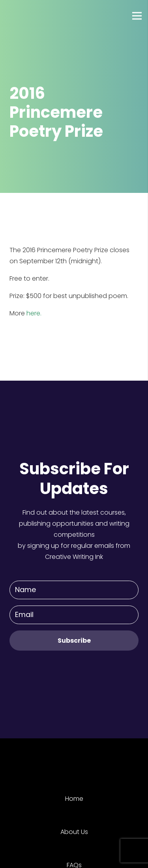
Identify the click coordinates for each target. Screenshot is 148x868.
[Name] (74, 590)
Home (74, 799)
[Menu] (137, 16)
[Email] (74, 615)
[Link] (35, 16)
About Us (74, 832)
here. (34, 313)
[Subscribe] (74, 641)
